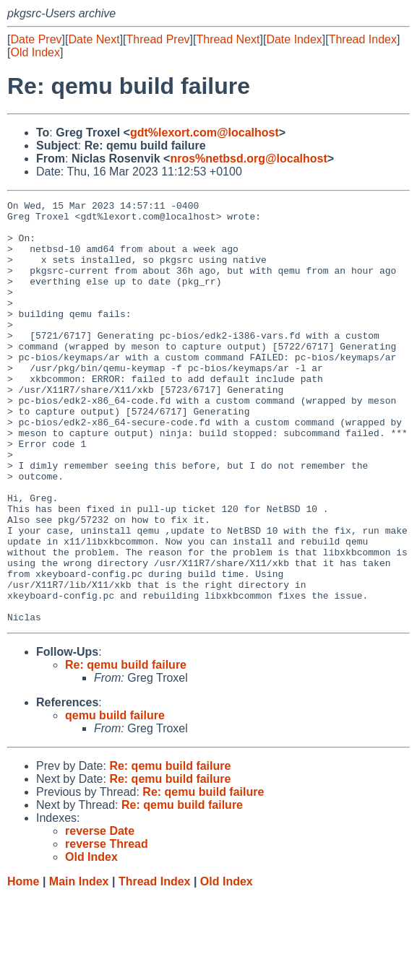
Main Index (79, 966)
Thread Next (228, 39)
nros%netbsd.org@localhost (248, 159)
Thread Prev (158, 39)
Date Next (94, 39)
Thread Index (363, 39)
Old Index (35, 52)
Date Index (294, 39)
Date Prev (36, 39)
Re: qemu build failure (126, 749)
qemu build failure (115, 800)
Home (23, 966)
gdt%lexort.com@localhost (205, 133)
